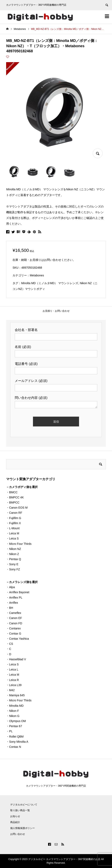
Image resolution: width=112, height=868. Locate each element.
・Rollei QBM (15, 737)
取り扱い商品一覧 (20, 810)
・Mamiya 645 (15, 695)
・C (9, 649)
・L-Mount (13, 528)
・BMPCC (13, 502)
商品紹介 (15, 822)
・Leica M (13, 533)
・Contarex (13, 628)
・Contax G (14, 634)
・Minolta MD (15, 706)
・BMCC (12, 492)
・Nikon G (13, 716)
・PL (9, 731)
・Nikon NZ (14, 549)
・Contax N (14, 747)
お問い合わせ (18, 834)
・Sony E (12, 564)
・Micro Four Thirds (19, 544)
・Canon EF (14, 618)
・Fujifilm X (14, 523)
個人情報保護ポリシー (23, 828)
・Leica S (12, 538)
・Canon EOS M (17, 508)
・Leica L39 (14, 685)
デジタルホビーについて (24, 805)
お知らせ (15, 816)
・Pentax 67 (14, 726)
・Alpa (10, 587)
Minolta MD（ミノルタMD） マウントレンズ (50, 283)
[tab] (56, 311)
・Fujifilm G (14, 518)
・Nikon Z (12, 554)
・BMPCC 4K (15, 497)
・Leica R (12, 680)
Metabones (37, 275)
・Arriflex (12, 603)
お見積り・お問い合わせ (56, 311)
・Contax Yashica (18, 639)
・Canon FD (14, 623)
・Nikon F (12, 711)
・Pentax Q (14, 559)
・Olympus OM (16, 721)
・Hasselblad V (16, 659)
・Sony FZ (13, 569)
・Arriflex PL (14, 598)
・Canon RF (14, 513)
